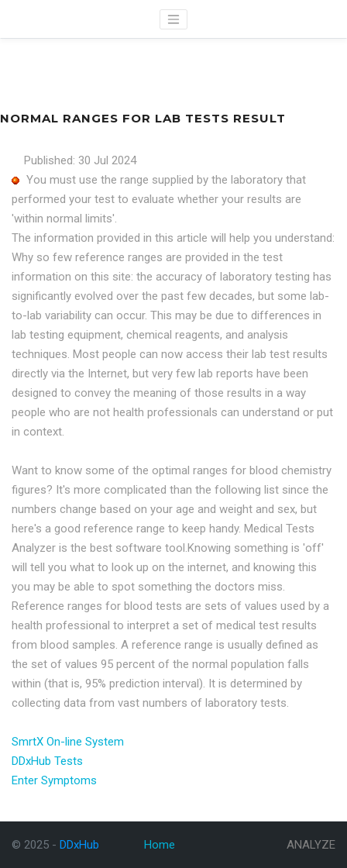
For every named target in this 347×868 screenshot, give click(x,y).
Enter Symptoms (54, 780)
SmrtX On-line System (68, 742)
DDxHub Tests (47, 761)
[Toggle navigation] (173, 19)
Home (160, 845)
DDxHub (37, 20)
